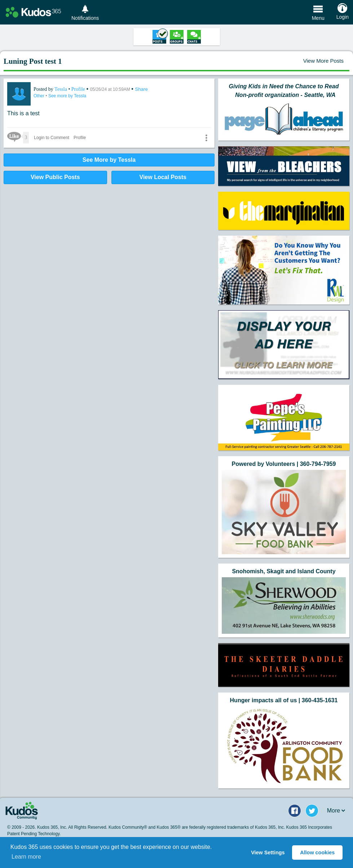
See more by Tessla (67, 96)
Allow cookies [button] (317, 853)
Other (39, 96)
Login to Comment (52, 138)
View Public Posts (55, 177)
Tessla (61, 89)
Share (141, 89)
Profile (78, 89)
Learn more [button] (26, 857)
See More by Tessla (109, 160)
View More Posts (323, 61)
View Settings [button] (268, 853)
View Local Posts (163, 177)
